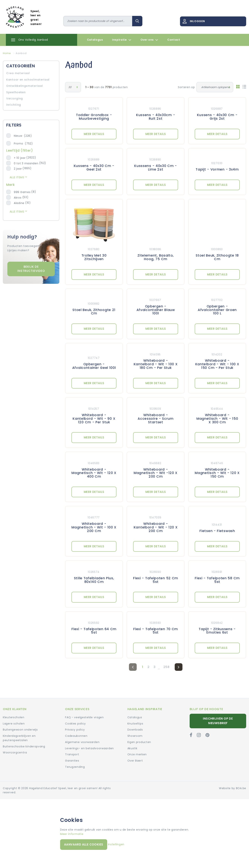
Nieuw (23, 136)
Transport (72, 754)
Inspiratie (122, 40)
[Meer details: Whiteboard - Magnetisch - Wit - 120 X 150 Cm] (217, 469)
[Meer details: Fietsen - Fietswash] (217, 524)
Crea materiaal (18, 73)
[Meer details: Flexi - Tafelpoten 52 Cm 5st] (156, 576)
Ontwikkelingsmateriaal (24, 86)
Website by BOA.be (233, 788)
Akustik (132, 748)
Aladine (19, 203)
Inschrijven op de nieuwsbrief (218, 721)
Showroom (135, 736)
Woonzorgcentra (15, 752)
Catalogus (95, 40)
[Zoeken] (98, 21)
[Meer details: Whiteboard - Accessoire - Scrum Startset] (156, 415)
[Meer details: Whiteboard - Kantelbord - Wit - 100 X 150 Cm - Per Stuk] (217, 361)
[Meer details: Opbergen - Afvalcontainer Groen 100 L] (217, 306)
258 (166, 667)
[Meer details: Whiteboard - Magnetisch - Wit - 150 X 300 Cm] (217, 415)
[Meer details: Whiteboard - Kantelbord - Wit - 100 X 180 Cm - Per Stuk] (156, 361)
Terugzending (75, 767)
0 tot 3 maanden (26, 163)
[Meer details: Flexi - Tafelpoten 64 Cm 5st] (94, 627)
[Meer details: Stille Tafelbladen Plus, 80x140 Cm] (94, 576)
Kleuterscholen (14, 717)
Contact (174, 40)
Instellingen (116, 844)
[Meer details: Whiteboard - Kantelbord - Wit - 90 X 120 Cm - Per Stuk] (94, 415)
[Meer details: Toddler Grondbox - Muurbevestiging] (94, 113)
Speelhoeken (16, 92)
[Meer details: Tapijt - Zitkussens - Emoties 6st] (217, 627)
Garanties (72, 761)
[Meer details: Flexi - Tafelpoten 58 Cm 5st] (217, 576)
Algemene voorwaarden (82, 742)
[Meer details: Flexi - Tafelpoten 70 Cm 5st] (156, 627)
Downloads (135, 730)
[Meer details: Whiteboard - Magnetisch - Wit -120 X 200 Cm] (156, 469)
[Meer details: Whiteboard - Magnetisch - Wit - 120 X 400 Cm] (94, 469)
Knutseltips (135, 724)
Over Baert (135, 761)
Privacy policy (75, 730)
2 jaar (18, 169)
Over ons (149, 40)
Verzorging (15, 99)
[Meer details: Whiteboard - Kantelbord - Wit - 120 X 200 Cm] (156, 524)
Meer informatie (72, 834)
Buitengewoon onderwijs (20, 730)
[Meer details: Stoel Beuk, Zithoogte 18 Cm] (217, 234)
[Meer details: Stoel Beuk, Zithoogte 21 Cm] (94, 306)
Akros (18, 198)
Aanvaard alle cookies (84, 844)
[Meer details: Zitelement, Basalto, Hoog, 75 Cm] (156, 234)
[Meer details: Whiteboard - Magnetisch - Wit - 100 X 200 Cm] (94, 524)
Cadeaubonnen (76, 736)
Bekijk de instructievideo (31, 269)
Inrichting (14, 105)
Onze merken (137, 754)
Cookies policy (75, 724)
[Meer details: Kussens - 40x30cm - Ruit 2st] (156, 113)
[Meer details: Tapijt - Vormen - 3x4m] (217, 164)
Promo (23, 144)
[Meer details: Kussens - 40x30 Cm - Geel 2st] (94, 164)
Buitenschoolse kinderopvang (24, 746)
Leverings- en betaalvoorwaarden (89, 748)
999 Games (22, 192)
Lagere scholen (14, 724)
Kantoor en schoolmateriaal (28, 80)
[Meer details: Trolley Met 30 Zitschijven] (94, 234)
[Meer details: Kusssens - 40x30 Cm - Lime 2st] (156, 164)
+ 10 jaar (20, 158)
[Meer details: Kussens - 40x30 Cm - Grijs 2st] (217, 113)
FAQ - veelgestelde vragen (84, 717)
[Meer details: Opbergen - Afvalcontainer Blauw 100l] (156, 306)
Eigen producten (139, 742)
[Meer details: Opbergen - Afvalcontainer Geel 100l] (94, 361)
